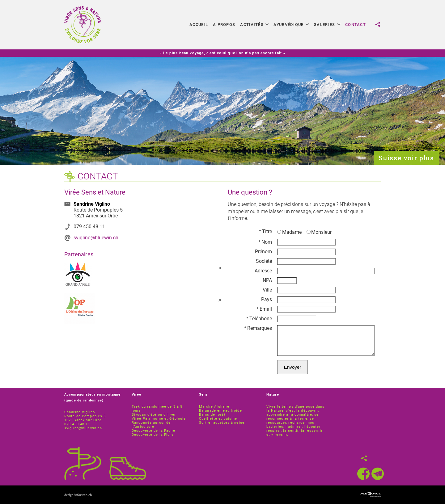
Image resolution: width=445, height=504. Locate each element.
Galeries (327, 25)
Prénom (263, 252)
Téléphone (259, 319)
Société (264, 261)
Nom (265, 242)
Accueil (199, 25)
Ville (267, 290)
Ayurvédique (291, 25)
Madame (289, 232)
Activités (254, 25)
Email (264, 309)
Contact (356, 25)
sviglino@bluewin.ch (96, 238)
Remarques (258, 328)
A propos (224, 25)
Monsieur (319, 232)
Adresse (263, 271)
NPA (267, 280)
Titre (266, 231)
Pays (267, 299)
